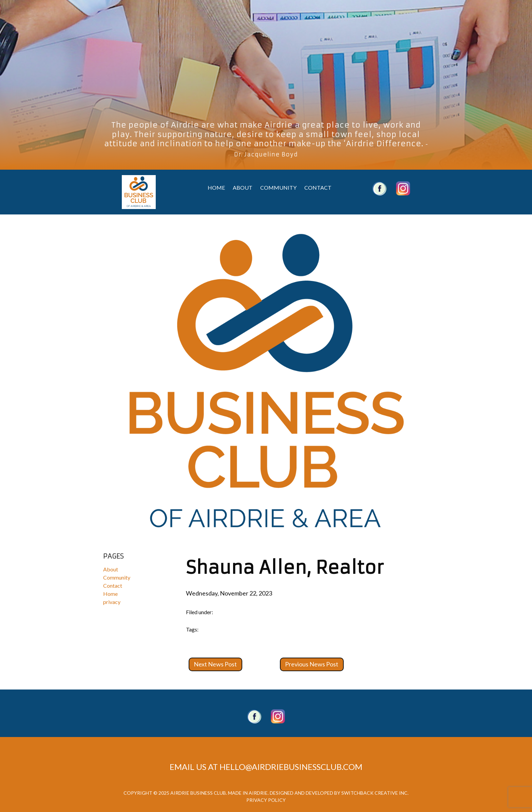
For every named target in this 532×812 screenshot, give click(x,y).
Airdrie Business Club (139, 192)
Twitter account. (278, 716)
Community (278, 187)
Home (216, 187)
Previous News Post (312, 664)
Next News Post (215, 664)
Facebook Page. (254, 716)
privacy (112, 602)
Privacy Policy (266, 800)
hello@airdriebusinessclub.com (291, 767)
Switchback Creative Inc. (375, 793)
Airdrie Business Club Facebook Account (380, 188)
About (243, 187)
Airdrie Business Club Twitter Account (403, 188)
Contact (318, 187)
